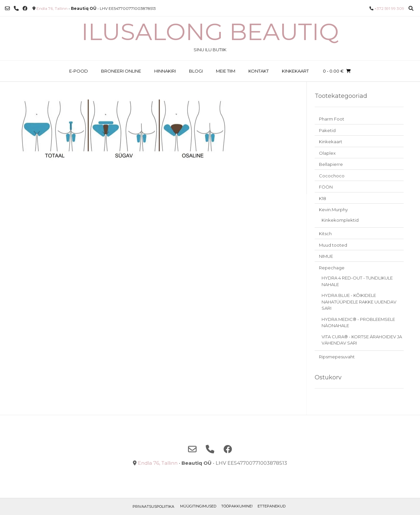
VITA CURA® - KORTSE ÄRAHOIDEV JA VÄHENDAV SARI (362, 340)
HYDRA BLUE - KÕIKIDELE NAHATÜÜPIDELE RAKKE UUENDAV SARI (359, 302)
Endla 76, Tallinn (52, 8)
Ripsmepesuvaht (337, 357)
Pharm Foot (332, 119)
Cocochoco (332, 176)
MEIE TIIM (226, 71)
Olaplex (327, 153)
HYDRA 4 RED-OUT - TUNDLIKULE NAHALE (357, 281)
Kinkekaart (331, 142)
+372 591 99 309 (389, 8)
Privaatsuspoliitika (153, 506)
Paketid (327, 130)
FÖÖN (326, 187)
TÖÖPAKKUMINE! (237, 506)
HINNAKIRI (165, 71)
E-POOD (79, 71)
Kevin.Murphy (333, 210)
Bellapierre (331, 164)
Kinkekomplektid (340, 220)
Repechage (332, 268)
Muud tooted (333, 245)
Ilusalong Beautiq (210, 32)
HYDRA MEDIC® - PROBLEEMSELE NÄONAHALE (358, 323)
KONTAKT (259, 71)
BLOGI (196, 71)
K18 (323, 198)
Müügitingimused (198, 506)
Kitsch (325, 234)
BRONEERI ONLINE (121, 71)
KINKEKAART (295, 71)
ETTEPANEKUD (272, 506)
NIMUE (326, 256)
